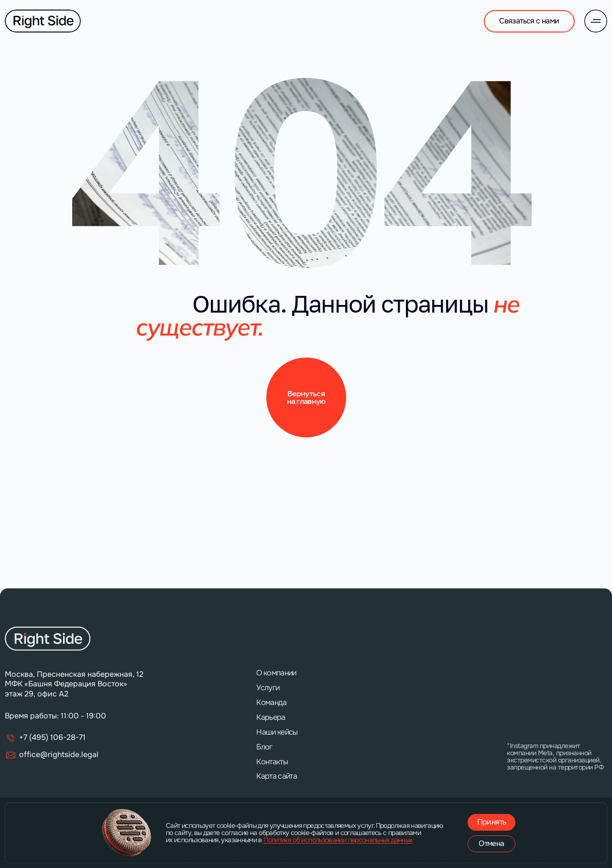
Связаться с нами (529, 21)
